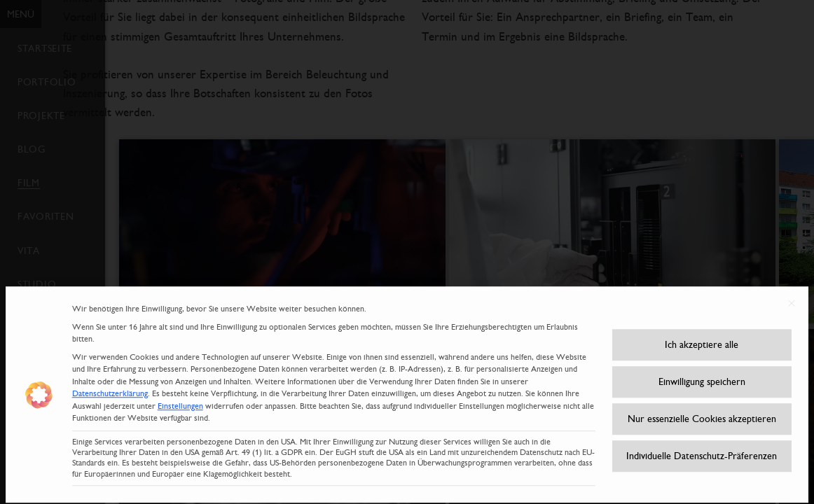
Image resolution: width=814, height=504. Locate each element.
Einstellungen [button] (180, 396)
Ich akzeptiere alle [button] (702, 335)
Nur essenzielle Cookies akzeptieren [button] (702, 409)
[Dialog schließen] (792, 293)
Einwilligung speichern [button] (702, 372)
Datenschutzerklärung (110, 384)
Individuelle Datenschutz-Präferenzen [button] (702, 446)
